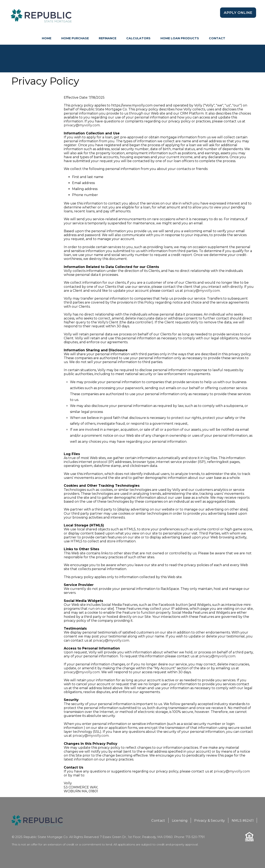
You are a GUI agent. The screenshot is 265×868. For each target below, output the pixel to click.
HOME (47, 38)
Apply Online (238, 13)
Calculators (138, 38)
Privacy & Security (210, 821)
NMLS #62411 (243, 821)
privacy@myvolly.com (82, 125)
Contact (217, 38)
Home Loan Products (180, 38)
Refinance (108, 38)
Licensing (180, 821)
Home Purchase (75, 38)
